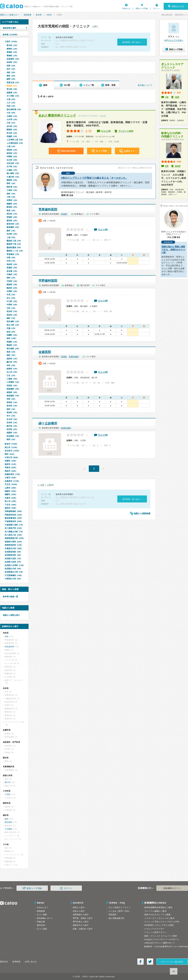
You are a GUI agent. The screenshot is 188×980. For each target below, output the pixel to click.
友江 (11, 298)
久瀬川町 (13, 177)
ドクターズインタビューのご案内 (159, 918)
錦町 (11, 318)
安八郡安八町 (13, 535)
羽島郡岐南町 (13, 511)
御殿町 (12, 204)
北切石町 (13, 163)
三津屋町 (13, 382)
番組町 (12, 345)
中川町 (12, 301)
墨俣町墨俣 (14, 247)
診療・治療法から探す (83, 929)
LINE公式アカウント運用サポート (160, 943)
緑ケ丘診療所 (48, 423)
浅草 (11, 66)
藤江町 (12, 362)
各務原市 (12, 481)
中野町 (12, 305)
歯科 (7, 819)
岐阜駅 (103, 116)
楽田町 (12, 153)
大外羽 (12, 119)
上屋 (11, 146)
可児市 (11, 484)
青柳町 (12, 56)
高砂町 (12, 264)
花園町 (12, 335)
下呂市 (10, 505)
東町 (11, 76)
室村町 (12, 412)
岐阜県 (39, 15)
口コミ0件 (103, 230)
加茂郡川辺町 (13, 559)
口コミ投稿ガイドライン (120, 907)
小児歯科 (9, 829)
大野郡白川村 (13, 579)
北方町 (12, 160)
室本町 (12, 406)
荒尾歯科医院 (48, 209)
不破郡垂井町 (13, 521)
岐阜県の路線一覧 (10, 597)
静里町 (12, 207)
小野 (11, 197)
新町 (11, 231)
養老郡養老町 (13, 518)
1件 (167, 97)
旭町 (11, 72)
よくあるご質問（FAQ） (120, 911)
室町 (11, 409)
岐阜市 (11, 444)
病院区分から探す (81, 925)
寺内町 (12, 234)
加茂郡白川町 (13, 569)
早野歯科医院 (48, 281)
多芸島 (12, 271)
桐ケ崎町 (13, 173)
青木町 (12, 45)
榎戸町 (12, 426)
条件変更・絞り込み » (132, 42)
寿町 (11, 194)
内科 (7, 636)
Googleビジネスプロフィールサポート (162, 939)
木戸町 (12, 167)
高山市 (11, 447)
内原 (11, 106)
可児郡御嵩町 (13, 575)
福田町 (12, 359)
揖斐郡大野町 (13, 542)
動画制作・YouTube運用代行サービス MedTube (166, 946)
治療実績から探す (81, 915)
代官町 (12, 281)
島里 (11, 210)
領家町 (12, 433)
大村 (11, 123)
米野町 (12, 200)
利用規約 (113, 915)
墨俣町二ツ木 (15, 251)
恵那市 (10, 471)
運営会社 (4, 962)
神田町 (12, 150)
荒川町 (12, 89)
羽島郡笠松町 (13, 515)
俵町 (11, 278)
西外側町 (13, 321)
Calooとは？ (43, 907)
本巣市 (10, 498)
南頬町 (12, 392)
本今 (11, 416)
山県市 (10, 488)
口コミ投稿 (42, 929)
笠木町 (12, 133)
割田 (11, 439)
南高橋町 (13, 389)
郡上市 (10, 501)
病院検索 (28, 15)
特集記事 (41, 922)
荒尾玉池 (13, 82)
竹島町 (12, 274)
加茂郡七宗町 (13, 562)
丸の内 (12, 372)
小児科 (8, 794)
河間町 (12, 156)
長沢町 (12, 311)
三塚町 (12, 379)
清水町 (12, 214)
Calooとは (126, 8)
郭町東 (12, 187)
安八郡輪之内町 (14, 532)
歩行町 (12, 126)
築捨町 (12, 284)
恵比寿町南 (14, 109)
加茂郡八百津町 (14, 565)
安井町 (12, 423)
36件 (177, 97)
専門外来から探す (81, 922)
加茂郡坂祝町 (13, 552)
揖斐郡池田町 (13, 545)
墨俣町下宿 (14, 244)
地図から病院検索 (142, 514)
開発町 (12, 130)
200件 (178, 166)
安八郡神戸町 (13, 528)
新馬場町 (13, 227)
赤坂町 (12, 62)
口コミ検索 (42, 915)
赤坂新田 (13, 59)
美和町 (12, 402)
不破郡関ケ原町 (14, 525)
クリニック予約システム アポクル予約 (162, 922)
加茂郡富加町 (13, 555)
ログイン (157, 8)
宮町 (11, 399)
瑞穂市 (10, 491)
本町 (11, 365)
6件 (167, 166)
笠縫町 (12, 136)
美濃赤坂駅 (74, 357)
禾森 (11, 328)
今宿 (11, 99)
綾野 (11, 79)
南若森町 (13, 396)
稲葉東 (12, 93)
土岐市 (10, 478)
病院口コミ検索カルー (10, 15)
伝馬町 (12, 291)
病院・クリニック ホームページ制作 (161, 936)
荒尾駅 (64, 214)
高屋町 (12, 268)
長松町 (12, 315)
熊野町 (12, 180)
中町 (11, 308)
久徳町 (12, 170)
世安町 (12, 429)
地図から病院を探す (11, 615)
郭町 (11, 183)
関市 (9, 454)
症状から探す (79, 911)
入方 (11, 103)
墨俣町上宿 (14, 241)
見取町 (12, 386)
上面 (11, 237)
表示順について (145, 85)
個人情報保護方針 (117, 918)
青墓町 (12, 52)
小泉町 (12, 190)
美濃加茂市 (12, 474)
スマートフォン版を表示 (172, 962)
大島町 (12, 116)
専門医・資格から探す (83, 918)
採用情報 (16, 962)
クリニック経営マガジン (155, 932)
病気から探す (79, 907)
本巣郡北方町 (13, 548)
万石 (11, 375)
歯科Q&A (41, 925)
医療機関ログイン (172, 888)
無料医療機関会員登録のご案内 (158, 907)
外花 (11, 295)
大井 (11, 113)
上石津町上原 (15, 140)
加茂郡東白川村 (14, 572)
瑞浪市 (10, 464)
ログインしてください (174, 40)
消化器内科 (9, 647)
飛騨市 (10, 494)
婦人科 (8, 782)
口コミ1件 (106, 131)
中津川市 (11, 457)
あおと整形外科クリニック (57, 115)
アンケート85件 (126, 131)
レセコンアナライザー (154, 929)
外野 (11, 258)
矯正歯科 (9, 822)
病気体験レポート (45, 918)
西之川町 (13, 325)
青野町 (12, 49)
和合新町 (13, 436)
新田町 (12, 221)
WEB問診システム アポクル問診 (159, 925)
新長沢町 (13, 224)
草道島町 (13, 254)
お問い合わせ (31, 962)
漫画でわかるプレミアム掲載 (157, 915)
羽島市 (10, 468)
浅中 (11, 69)
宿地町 (12, 217)
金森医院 (45, 352)
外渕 (11, 261)
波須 (11, 332)
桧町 (11, 355)
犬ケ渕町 (13, 96)
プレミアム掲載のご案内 (155, 911)
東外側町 (13, 349)
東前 (11, 352)
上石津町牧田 (15, 143)
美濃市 (10, 461)
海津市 (10, 508)
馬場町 (12, 342)
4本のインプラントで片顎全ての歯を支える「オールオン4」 (94, 178)
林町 (11, 338)
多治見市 (12, 451)
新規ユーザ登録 (142, 8)
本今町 (12, 419)
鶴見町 (12, 288)
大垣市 (49, 15)
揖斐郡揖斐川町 (14, 538)
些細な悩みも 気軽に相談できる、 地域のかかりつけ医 (173, 250)
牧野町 (12, 369)
